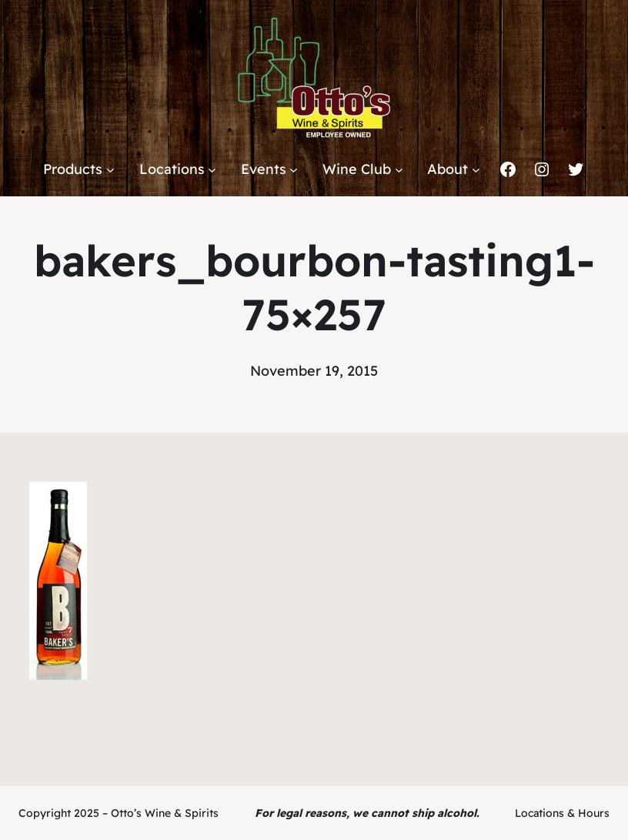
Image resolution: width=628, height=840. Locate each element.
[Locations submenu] (212, 170)
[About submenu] (476, 170)
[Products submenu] (110, 170)
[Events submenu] (294, 170)
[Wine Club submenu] (399, 170)
